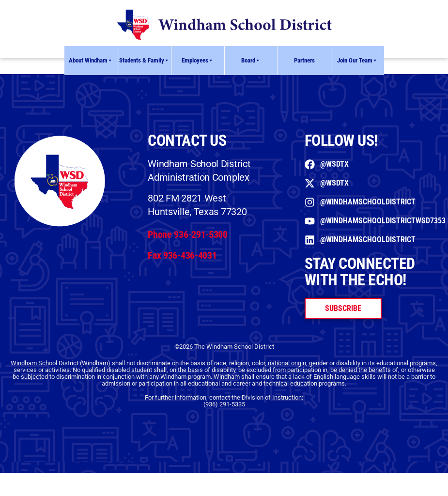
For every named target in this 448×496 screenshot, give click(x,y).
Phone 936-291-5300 (188, 234)
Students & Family (144, 61)
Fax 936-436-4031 (182, 255)
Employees (198, 61)
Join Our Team (357, 61)
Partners (304, 60)
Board (251, 61)
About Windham (91, 61)
